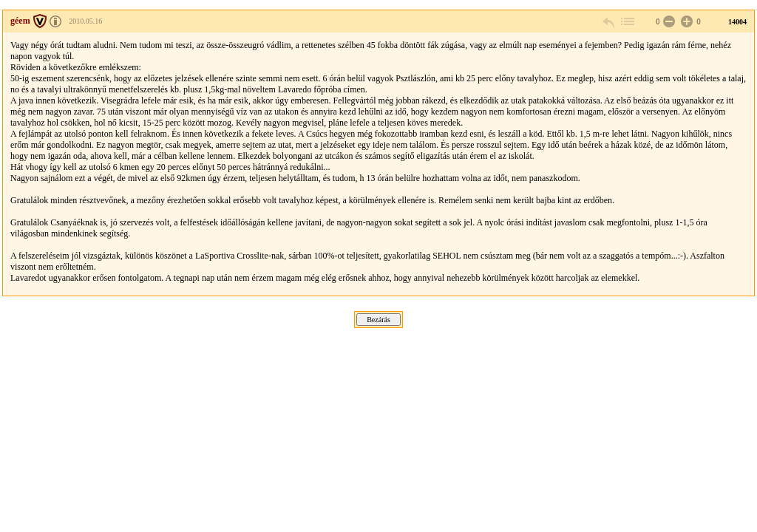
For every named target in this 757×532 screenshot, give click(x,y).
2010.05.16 (85, 21)
